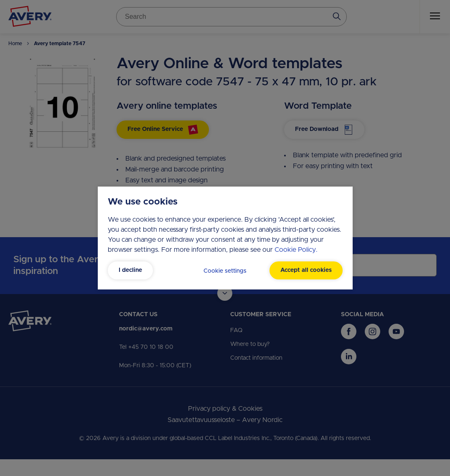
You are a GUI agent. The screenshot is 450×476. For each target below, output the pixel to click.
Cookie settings (225, 271)
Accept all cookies (306, 270)
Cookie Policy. (296, 250)
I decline (130, 270)
